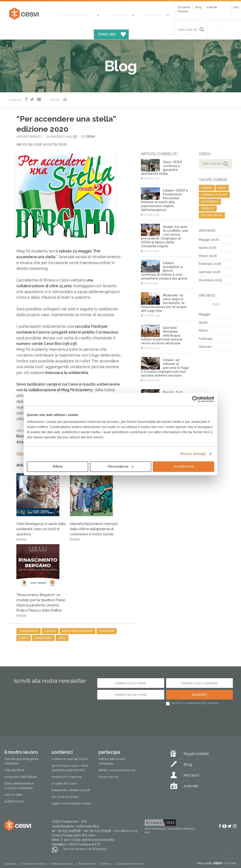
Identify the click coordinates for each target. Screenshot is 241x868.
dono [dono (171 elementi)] (222, 175)
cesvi (62, 626)
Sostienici (100, 14)
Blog (198, 7)
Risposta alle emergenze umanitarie (21, 748)
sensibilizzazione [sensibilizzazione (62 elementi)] (214, 182)
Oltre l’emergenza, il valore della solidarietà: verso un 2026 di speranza (41, 495)
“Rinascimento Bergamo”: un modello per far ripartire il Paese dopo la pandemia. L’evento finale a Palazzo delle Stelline (41, 568)
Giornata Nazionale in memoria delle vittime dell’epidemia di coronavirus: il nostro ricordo (94, 495)
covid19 (50, 619)
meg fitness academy (77, 619)
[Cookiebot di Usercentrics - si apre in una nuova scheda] (195, 399)
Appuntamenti (29, 124)
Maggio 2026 (209, 227)
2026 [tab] (216, 292)
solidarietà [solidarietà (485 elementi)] (210, 189)
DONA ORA (150, 14)
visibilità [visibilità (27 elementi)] (208, 196)
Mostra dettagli (193, 454)
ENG (236, 7)
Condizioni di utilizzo (34, 851)
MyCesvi (183, 11)
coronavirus (29, 619)
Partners (106, 851)
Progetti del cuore (64, 771)
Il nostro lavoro (69, 14)
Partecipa (124, 14)
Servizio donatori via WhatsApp (85, 836)
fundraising (43, 626)
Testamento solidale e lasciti (71, 778)
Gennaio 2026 (210, 259)
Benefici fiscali (87, 851)
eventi (24, 626)
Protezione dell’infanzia (21, 764)
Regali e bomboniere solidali (71, 791)
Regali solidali (196, 741)
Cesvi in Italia (13, 782)
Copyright (10, 851)
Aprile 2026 (208, 235)
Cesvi (90, 124)
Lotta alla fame (14, 757)
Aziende (212, 7)
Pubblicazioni (14, 789)
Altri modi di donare (65, 784)
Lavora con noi (109, 764)
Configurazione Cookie (130, 851)
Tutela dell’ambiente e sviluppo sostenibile (19, 773)
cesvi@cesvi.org (126, 818)
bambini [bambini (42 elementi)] (207, 175)
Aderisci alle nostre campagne (112, 748)
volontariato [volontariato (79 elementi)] (212, 203)
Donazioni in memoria (67, 764)
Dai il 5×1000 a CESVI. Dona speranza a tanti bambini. (70, 755)
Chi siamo (184, 7)
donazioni (107, 619)
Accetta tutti (184, 466)
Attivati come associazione (117, 757)
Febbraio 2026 (210, 251)
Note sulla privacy (63, 851)
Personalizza (121, 466)
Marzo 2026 (208, 243)
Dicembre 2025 (210, 267)
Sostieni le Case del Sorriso (70, 746)
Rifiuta (58, 466)
